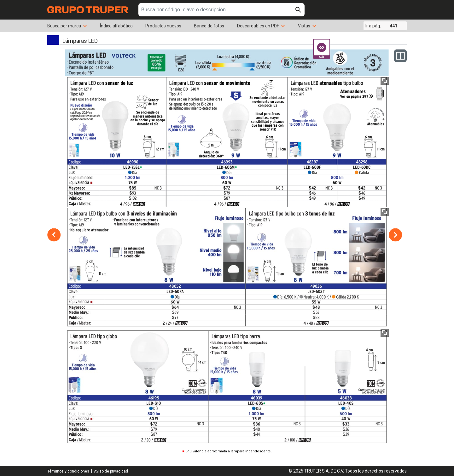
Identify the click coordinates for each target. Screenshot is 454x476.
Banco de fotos (209, 26)
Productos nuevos (163, 26)
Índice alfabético (116, 26)
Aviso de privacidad (111, 471)
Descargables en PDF (261, 26)
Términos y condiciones (68, 471)
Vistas (307, 26)
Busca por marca (67, 26)
